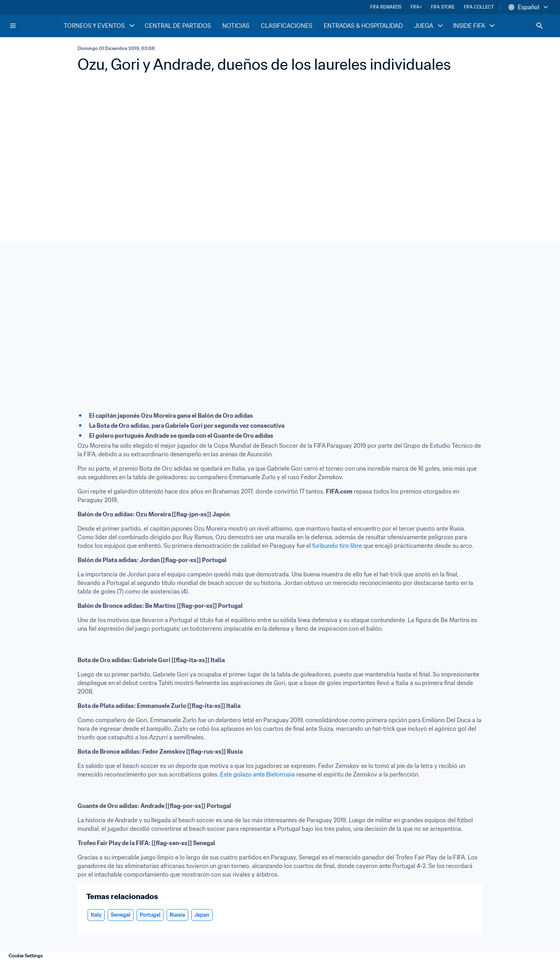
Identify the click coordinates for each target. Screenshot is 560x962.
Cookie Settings (26, 956)
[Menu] (13, 26)
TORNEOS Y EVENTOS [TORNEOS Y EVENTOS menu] (100, 26)
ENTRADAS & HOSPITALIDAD (363, 26)
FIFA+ (416, 7)
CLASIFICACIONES (287, 26)
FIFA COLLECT (479, 7)
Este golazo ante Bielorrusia (257, 774)
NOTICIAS (236, 26)
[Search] (540, 26)
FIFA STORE (443, 7)
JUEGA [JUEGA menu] (429, 26)
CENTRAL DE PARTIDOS (178, 26)
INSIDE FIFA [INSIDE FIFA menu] (475, 26)
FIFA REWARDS (386, 7)
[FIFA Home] (36, 26)
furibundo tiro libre (337, 546)
